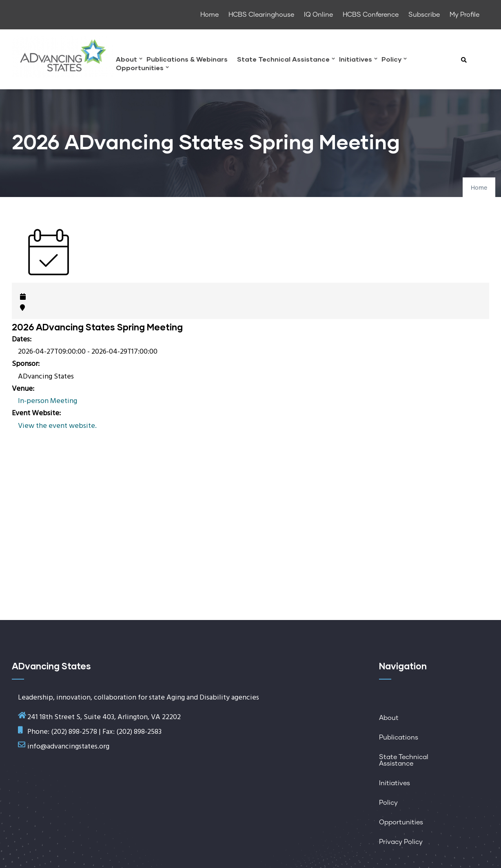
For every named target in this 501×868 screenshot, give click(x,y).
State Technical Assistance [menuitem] (286, 60)
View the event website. (57, 426)
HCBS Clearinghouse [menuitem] (261, 15)
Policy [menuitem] (394, 60)
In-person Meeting (48, 401)
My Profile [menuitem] (464, 15)
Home (479, 188)
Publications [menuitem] (399, 737)
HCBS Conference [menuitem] (371, 15)
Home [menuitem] (209, 15)
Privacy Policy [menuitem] (401, 842)
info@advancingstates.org (68, 747)
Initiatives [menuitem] (358, 60)
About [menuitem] (129, 60)
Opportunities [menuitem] (142, 69)
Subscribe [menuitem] (424, 15)
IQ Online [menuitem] (318, 15)
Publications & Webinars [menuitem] (187, 59)
